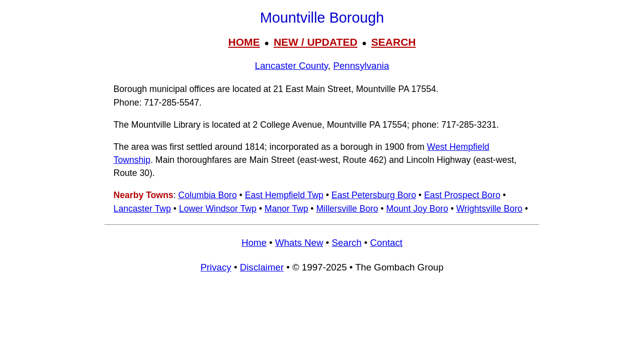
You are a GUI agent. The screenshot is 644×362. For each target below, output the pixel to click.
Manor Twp (287, 209)
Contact (386, 243)
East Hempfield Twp (284, 195)
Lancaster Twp (142, 209)
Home (254, 243)
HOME (244, 42)
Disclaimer (262, 267)
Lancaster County (292, 66)
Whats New (299, 243)
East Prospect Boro (462, 195)
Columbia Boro (207, 195)
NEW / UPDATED (315, 42)
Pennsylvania (361, 66)
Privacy (216, 267)
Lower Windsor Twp (218, 209)
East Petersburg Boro (374, 195)
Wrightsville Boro (490, 209)
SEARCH (394, 42)
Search (346, 243)
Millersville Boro (347, 209)
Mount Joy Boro (417, 209)
